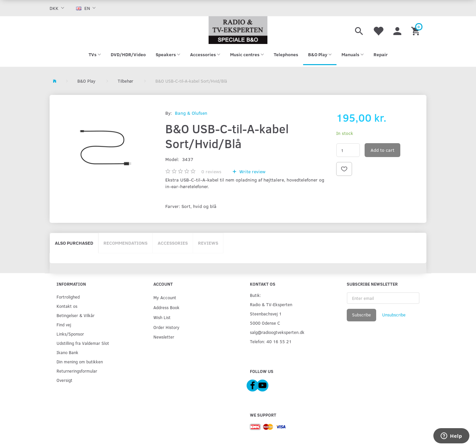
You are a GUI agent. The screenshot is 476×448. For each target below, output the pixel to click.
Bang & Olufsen (191, 113)
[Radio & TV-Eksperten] (238, 30)
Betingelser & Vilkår (76, 315)
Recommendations (125, 243)
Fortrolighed (68, 297)
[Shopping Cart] (416, 30)
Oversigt (64, 380)
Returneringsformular (77, 371)
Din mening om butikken (80, 362)
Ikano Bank (67, 352)
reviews (211, 171)
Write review (252, 171)
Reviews (208, 243)
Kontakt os (67, 306)
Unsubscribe (394, 315)
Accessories (173, 243)
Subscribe (361, 315)
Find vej (64, 325)
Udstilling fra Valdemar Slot (83, 343)
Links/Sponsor (70, 334)
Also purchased (74, 243)
